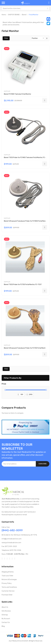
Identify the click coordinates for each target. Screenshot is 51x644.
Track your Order (7, 576)
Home (4, 15)
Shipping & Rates (8, 572)
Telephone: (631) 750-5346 (11, 550)
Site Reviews (6, 611)
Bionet (24, 15)
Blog (3, 626)
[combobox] (25, 8)
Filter (6, 38)
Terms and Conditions (9, 587)
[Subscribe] (43, 464)
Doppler (7, 91)
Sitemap (5, 615)
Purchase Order (7, 595)
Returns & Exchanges (9, 580)
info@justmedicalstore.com (12, 539)
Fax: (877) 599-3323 (9, 546)
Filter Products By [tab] (13, 378)
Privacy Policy (7, 583)
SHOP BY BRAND (14, 15)
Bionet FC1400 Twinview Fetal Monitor (18, 94)
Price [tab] (4, 384)
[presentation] (18, 472)
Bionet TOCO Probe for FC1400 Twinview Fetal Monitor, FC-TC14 (26, 158)
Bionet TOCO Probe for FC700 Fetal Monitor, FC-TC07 (23, 284)
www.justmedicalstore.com (11, 543)
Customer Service (8, 591)
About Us (5, 607)
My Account (6, 619)
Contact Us (6, 622)
